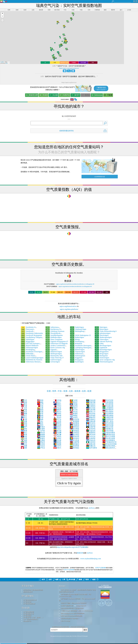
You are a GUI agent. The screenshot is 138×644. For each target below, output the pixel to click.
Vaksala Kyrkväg (103, 341)
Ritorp (75, 339)
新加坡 (57, 415)
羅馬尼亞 (74, 427)
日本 (24, 408)
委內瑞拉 (74, 448)
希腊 (24, 431)
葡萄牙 (57, 410)
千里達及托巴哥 (109, 442)
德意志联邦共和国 (109, 449)
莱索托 (41, 438)
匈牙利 (74, 406)
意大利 (74, 410)
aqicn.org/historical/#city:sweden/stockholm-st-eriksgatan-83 (75, 284)
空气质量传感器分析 (29, 604)
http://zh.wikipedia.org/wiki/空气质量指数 (72, 547)
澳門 (24, 427)
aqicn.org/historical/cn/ (68, 306)
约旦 (24, 400)
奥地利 (74, 413)
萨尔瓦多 (74, 440)
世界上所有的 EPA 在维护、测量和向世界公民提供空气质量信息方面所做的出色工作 (77, 591)
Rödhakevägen (54, 337)
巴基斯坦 (91, 406)
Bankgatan (101, 356)
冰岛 (24, 444)
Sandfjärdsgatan (54, 335)
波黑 (40, 415)
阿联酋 (41, 436)
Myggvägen (28, 341)
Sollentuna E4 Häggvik (57, 343)
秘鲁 (24, 448)
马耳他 (57, 400)
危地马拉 (91, 425)
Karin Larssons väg (55, 348)
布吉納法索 (108, 406)
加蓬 (24, 421)
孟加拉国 (91, 400)
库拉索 (57, 440)
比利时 (57, 438)
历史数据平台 (27, 621)
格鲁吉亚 (91, 444)
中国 (24, 425)
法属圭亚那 (108, 417)
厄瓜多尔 (91, 404)
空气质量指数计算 (29, 614)
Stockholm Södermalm (32, 333)
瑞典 (40, 419)
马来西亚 (91, 438)
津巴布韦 (91, 434)
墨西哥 (57, 423)
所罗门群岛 (108, 421)
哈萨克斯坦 (92, 448)
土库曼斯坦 (108, 408)
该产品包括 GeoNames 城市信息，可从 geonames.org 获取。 (77, 600)
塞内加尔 (74, 438)
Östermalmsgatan (104, 362)
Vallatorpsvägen (29, 348)
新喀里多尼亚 (109, 434)
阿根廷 (74, 415)
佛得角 (57, 442)
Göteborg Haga (78, 329)
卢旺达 (41, 448)
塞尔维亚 (74, 429)
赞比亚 (41, 433)
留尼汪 (57, 427)
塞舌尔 (57, 412)
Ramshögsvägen (103, 350)
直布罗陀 (91, 429)
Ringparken (102, 352)
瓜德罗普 (91, 427)
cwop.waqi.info (81, 606)
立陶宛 (41, 440)
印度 (24, 438)
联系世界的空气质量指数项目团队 (33, 590)
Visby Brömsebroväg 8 (106, 331)
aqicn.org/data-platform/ (69, 309)
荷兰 (24, 415)
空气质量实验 (27, 602)
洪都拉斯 (91, 421)
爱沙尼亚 (91, 408)
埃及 (24, 412)
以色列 (74, 417)
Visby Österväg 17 (55, 358)
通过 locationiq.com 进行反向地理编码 (73, 613)
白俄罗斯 (74, 442)
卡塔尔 (57, 406)
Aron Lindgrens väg (105, 360)
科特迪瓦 (74, 431)
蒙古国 (57, 431)
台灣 (40, 404)
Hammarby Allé (54, 356)
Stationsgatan (78, 356)
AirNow (91, 508)
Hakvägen (101, 327)
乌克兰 (57, 429)
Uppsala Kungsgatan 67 (57, 341)
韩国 (24, 440)
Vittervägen (102, 339)
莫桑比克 (91, 446)
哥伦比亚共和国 (109, 444)
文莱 (40, 408)
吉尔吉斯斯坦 (109, 440)
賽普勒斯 (74, 421)
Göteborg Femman (55, 331)
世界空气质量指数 (101, 568)
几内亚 (74, 400)
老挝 (24, 436)
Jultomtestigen (103, 333)
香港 (24, 434)
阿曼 (24, 410)
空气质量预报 (27, 616)
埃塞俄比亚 (108, 429)
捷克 (24, 404)
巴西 (40, 412)
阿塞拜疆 (91, 402)
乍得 (40, 417)
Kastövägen (77, 362)
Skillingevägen (54, 354)
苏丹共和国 (108, 423)
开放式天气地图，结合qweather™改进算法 (74, 603)
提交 (85, 630)
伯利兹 (74, 404)
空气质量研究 (28, 596)
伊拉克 (74, 412)
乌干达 (57, 419)
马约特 (41, 431)
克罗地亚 (91, 415)
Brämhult (76, 343)
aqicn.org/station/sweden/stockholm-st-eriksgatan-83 (75, 286)
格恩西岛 (91, 433)
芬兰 (24, 417)
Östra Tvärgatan (54, 339)
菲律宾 (57, 413)
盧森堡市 (91, 417)
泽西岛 (57, 436)
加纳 (24, 423)
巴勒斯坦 (74, 425)
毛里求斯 (91, 410)
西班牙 (74, 402)
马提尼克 (91, 431)
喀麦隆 (57, 444)
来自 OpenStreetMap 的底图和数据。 (72, 616)
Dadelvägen (77, 327)
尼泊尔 (57, 417)
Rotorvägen (101, 329)
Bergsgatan (77, 360)
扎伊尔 (57, 446)
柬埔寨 (41, 434)
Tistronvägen (77, 352)
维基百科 (80, 553)
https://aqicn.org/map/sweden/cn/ (69, 68)
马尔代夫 (91, 436)
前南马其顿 (108, 425)
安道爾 (57, 433)
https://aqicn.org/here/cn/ (69, 82)
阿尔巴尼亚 (108, 400)
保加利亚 (74, 446)
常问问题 (26, 608)
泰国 (40, 410)
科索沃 (41, 427)
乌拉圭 (41, 446)
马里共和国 (108, 431)
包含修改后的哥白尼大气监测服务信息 (72, 608)
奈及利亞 (91, 442)
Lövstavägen (53, 362)
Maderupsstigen (103, 337)
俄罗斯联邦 (108, 410)
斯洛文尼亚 (108, 427)
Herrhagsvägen (103, 345)
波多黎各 (74, 423)
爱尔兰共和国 (109, 436)
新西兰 (57, 404)
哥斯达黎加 (108, 415)
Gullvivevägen (53, 360)
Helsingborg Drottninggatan (77, 332)
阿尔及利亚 (108, 404)
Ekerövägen (102, 335)
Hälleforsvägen (54, 352)
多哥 (40, 413)
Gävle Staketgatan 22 (80, 335)
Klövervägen (77, 350)
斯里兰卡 (91, 412)
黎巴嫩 (57, 434)
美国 (40, 400)
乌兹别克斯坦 (109, 433)
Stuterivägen (102, 358)
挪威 (24, 413)
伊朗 (24, 442)
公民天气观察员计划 (67, 606)
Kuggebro (76, 358)
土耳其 (57, 421)
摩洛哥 (41, 442)
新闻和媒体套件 (28, 592)
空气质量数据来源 (29, 612)
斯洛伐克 (74, 436)
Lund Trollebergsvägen (32, 358)
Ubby (99, 343)
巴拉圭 (57, 408)
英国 (24, 402)
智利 (40, 425)
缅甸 (24, 429)
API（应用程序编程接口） (31, 619)
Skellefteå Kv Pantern (32, 360)
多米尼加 (74, 419)
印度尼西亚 (108, 402)
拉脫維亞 (91, 419)
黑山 (24, 433)
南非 (40, 423)
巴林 (40, 406)
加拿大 (57, 448)
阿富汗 (74, 408)
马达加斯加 (108, 413)
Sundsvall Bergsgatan (31, 335)
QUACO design (66, 621)
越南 (40, 402)
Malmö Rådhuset (30, 345)
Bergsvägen (102, 354)
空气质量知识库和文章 (30, 600)
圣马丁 (57, 402)
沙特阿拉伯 (108, 419)
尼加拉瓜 (91, 440)
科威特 (41, 429)
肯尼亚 (41, 444)
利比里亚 (91, 413)
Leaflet (2, 62)
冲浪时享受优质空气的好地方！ (70, 618)
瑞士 (40, 421)
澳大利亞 (74, 434)
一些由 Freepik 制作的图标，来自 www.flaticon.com (77, 611)
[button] (2, 14)
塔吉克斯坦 (108, 412)
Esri (7, 63)
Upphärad (101, 348)
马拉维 (57, 425)
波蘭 (24, 446)
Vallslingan (28, 339)
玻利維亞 (74, 444)
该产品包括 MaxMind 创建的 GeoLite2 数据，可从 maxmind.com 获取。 (75, 595)
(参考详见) (69, 530)
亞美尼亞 (74, 433)
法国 (24, 419)
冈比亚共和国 (109, 438)
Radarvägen (77, 337)
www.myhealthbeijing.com (91, 559)
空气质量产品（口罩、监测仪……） (34, 617)
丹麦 (24, 406)
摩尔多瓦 (91, 423)
